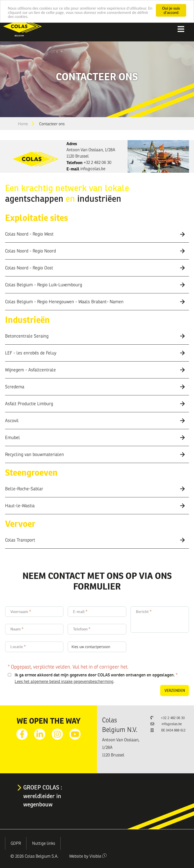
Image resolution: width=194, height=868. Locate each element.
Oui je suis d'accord (171, 10)
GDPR (16, 843)
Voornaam (19, 612)
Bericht (142, 612)
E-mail (79, 612)
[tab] (97, 234)
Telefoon (80, 629)
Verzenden (175, 690)
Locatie (17, 647)
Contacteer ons (52, 124)
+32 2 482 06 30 (98, 162)
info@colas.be (93, 169)
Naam (16, 629)
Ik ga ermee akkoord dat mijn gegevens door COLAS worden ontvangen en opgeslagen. (95, 675)
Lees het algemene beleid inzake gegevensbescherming (64, 682)
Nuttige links (44, 843)
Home (23, 124)
